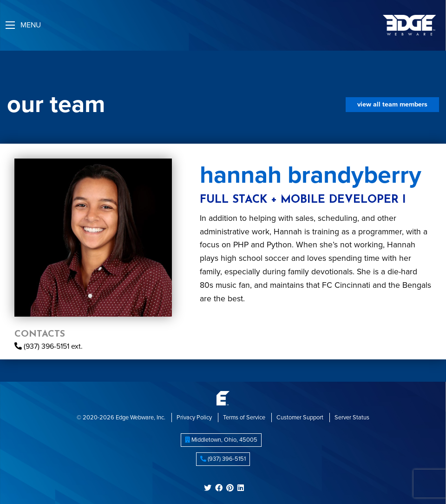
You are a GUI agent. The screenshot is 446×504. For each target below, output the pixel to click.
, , (221, 440)
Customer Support (300, 418)
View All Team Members (392, 104)
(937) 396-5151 (223, 459)
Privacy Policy (194, 418)
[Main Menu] (10, 25)
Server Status (352, 418)
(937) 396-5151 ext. (49, 346)
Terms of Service (244, 418)
